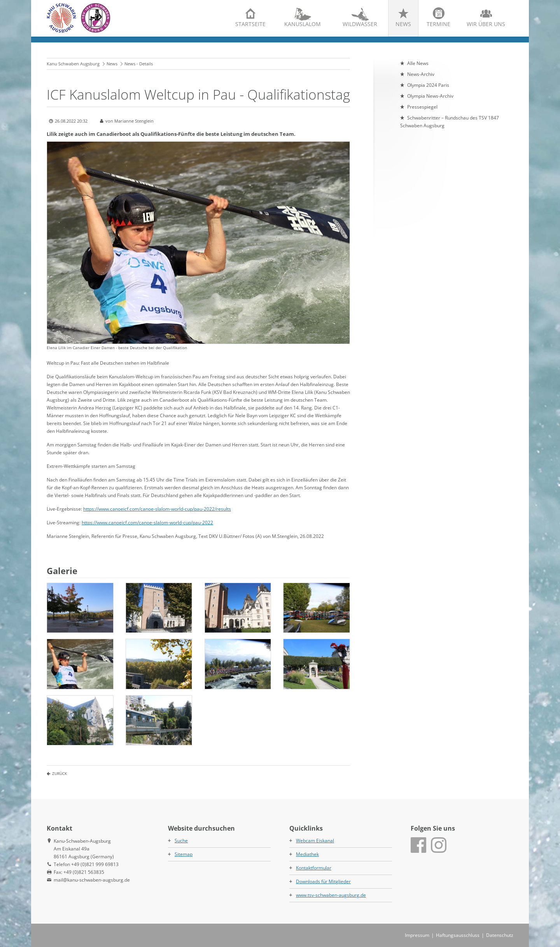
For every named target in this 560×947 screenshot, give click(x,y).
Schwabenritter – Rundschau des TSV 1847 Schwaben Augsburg (450, 122)
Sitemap (184, 854)
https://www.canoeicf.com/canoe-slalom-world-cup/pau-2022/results (157, 509)
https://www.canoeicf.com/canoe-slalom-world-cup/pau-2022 (147, 523)
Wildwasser (360, 24)
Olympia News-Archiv (430, 96)
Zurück (59, 773)
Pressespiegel (422, 107)
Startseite (250, 24)
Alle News (418, 63)
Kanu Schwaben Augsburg (73, 64)
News (403, 24)
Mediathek (307, 854)
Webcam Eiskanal (315, 841)
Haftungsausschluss (458, 935)
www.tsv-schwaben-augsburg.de (331, 895)
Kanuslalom (303, 24)
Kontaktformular (314, 868)
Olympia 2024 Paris (428, 85)
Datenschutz (500, 935)
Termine (438, 24)
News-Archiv (421, 74)
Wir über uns (486, 24)
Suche (181, 841)
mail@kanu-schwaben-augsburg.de (92, 880)
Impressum (417, 935)
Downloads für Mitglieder (323, 881)
